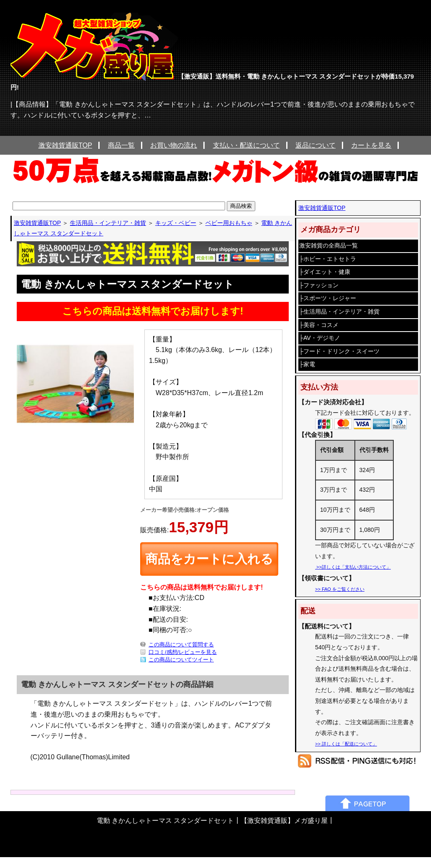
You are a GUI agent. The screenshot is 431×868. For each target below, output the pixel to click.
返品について (316, 145)
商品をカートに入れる (209, 559)
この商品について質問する (181, 645)
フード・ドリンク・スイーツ (341, 351)
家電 (309, 364)
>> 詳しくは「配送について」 (346, 744)
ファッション (321, 285)
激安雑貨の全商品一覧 (328, 245)
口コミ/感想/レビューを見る (183, 652)
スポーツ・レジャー (330, 298)
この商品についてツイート (181, 660)
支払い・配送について (246, 145)
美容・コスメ (321, 325)
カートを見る (371, 145)
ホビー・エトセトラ (330, 259)
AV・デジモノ (322, 338)
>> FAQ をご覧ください (340, 589)
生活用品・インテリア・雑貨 (341, 311)
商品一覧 (121, 145)
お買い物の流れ (174, 145)
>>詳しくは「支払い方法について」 (353, 567)
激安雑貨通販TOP (65, 145)
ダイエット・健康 (327, 272)
